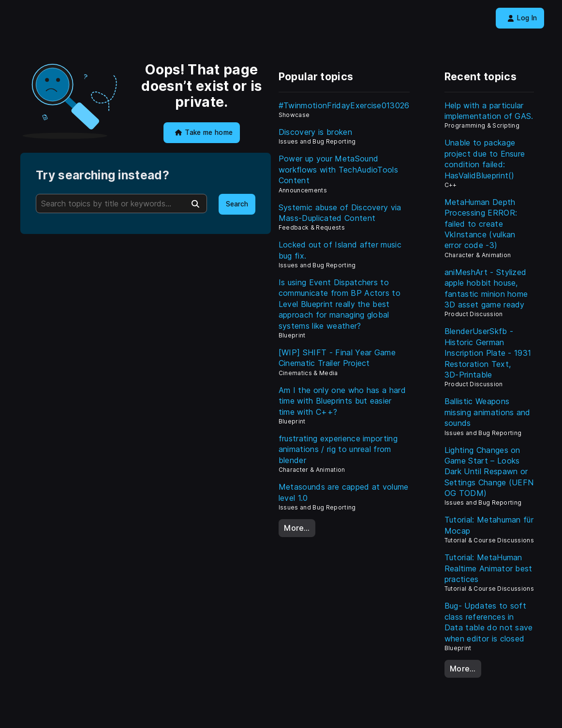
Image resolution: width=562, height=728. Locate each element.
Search (237, 204)
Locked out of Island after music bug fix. (340, 250)
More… (297, 528)
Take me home (204, 132)
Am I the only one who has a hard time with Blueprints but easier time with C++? (342, 401)
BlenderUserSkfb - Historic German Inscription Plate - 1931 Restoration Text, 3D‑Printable (488, 353)
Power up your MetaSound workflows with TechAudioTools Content (338, 169)
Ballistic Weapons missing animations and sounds (488, 412)
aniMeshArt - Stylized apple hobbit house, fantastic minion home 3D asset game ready (486, 288)
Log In (522, 18)
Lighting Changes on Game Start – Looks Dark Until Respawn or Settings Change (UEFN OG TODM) (489, 472)
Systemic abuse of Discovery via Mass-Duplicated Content (340, 213)
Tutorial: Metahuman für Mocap (489, 525)
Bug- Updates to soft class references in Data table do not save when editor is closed (489, 622)
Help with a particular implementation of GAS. (489, 111)
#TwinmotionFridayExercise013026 (344, 105)
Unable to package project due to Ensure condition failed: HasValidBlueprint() (485, 159)
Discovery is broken (315, 132)
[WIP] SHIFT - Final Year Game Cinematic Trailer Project (337, 358)
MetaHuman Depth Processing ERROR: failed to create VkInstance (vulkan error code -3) (481, 224)
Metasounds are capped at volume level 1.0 (344, 492)
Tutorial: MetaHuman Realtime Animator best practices (488, 568)
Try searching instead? (103, 175)
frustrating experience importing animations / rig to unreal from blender (338, 449)
